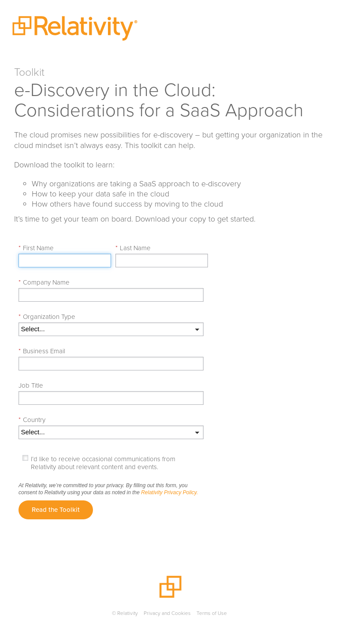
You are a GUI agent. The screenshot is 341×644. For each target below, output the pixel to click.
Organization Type (47, 317)
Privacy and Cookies (167, 613)
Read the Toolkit (56, 510)
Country (32, 420)
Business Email (42, 351)
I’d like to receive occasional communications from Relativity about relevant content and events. (103, 463)
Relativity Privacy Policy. (169, 492)
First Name (36, 248)
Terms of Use (212, 613)
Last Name (133, 248)
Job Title (31, 385)
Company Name (44, 282)
